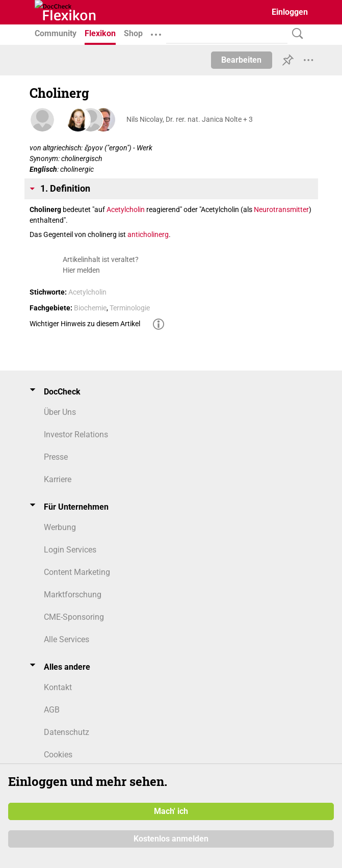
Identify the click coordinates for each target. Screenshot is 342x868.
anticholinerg (148, 234)
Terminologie (130, 308)
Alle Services (67, 639)
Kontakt (58, 687)
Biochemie (90, 308)
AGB (52, 710)
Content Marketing (77, 572)
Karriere (58, 479)
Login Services (70, 550)
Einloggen (290, 12)
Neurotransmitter (281, 209)
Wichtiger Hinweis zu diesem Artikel (85, 324)
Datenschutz (67, 732)
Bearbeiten (241, 60)
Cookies (58, 755)
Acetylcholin (126, 209)
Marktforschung (73, 595)
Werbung (60, 527)
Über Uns (60, 412)
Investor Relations (76, 435)
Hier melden (81, 270)
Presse (56, 457)
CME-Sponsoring (74, 617)
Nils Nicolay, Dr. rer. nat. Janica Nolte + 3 (190, 119)
